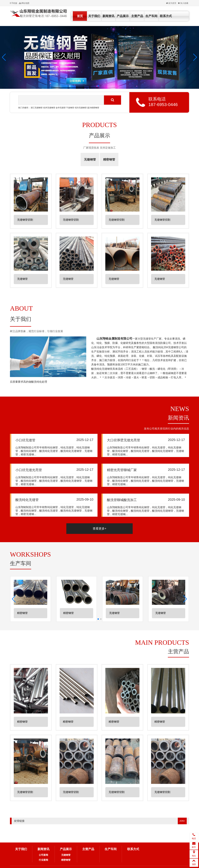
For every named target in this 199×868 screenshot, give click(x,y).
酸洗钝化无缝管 (27, 511)
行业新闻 (43, 860)
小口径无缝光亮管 (29, 474)
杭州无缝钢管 (49, 108)
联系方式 (166, 16)
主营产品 (137, 16)
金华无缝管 (61, 108)
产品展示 (123, 16)
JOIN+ (182, 821)
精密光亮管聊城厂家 (122, 477)
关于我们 (94, 16)
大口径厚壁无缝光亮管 (124, 442)
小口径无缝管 (25, 441)
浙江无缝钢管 (37, 108)
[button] (4, 57)
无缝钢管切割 (25, 221)
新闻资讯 (108, 16)
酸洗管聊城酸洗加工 (122, 516)
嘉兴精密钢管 (93, 108)
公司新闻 (43, 855)
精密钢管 (109, 160)
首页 (80, 16)
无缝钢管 (90, 160)
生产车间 (151, 16)
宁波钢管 (70, 108)
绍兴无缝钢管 (81, 108)
